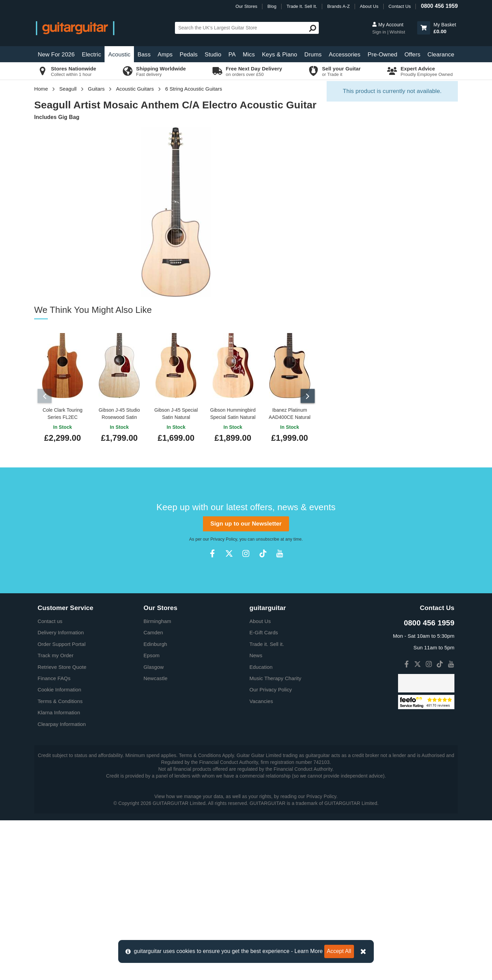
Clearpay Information (62, 883)
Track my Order (56, 815)
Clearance (441, 55)
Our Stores (246, 6)
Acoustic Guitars (135, 89)
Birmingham (157, 780)
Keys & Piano (280, 55)
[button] (424, 28)
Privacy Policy (224, 699)
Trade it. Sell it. (267, 803)
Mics (249, 55)
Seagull (68, 89)
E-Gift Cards (264, 792)
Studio (213, 55)
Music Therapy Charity (275, 838)
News (256, 815)
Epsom (152, 815)
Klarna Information (59, 872)
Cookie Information (59, 849)
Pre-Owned (382, 55)
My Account (388, 25)
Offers (413, 55)
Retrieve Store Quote (62, 826)
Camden (153, 792)
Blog (272, 6)
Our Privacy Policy (271, 849)
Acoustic (119, 55)
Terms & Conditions (60, 860)
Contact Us (400, 6)
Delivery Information (61, 792)
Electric (92, 55)
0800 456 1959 (439, 6)
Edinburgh (155, 803)
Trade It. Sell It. (302, 6)
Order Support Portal (61, 803)
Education (261, 826)
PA (232, 55)
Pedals (189, 55)
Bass (144, 55)
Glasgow (154, 826)
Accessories (345, 55)
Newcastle (155, 838)
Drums (313, 55)
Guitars (96, 89)
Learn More (309, 951)
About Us (369, 6)
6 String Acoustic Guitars (194, 89)
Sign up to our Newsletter (246, 683)
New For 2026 (56, 55)
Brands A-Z (339, 6)
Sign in (380, 32)
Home (41, 89)
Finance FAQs (54, 838)
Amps (165, 55)
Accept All (339, 951)
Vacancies (261, 860)
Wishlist (397, 32)
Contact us (50, 780)
